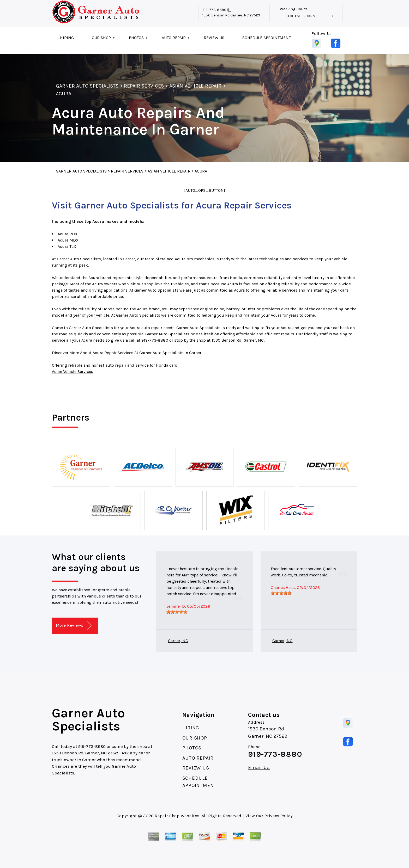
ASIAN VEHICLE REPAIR (195, 86)
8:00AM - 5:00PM (301, 16)
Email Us (259, 768)
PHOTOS (136, 38)
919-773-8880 (214, 10)
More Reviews (74, 626)
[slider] (177, 612)
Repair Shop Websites (177, 816)
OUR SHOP (101, 38)
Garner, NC (178, 641)
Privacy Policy (278, 816)
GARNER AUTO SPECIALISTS (87, 86)
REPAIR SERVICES (144, 86)
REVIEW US (214, 38)
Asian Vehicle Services (73, 371)
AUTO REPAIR (174, 38)
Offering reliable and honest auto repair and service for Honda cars (115, 365)
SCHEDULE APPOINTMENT (267, 38)
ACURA (64, 94)
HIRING (67, 38)
